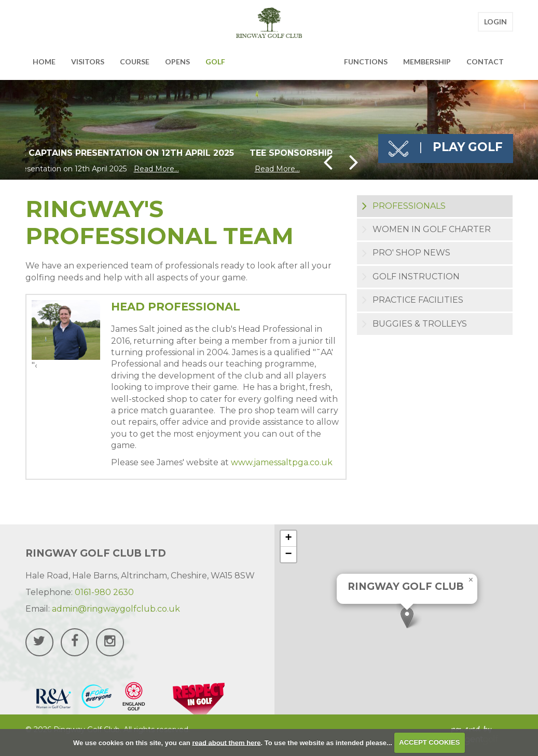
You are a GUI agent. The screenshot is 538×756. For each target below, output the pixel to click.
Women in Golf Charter (432, 229)
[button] (407, 618)
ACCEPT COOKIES (429, 742)
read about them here (226, 742)
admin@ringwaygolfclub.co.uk (116, 609)
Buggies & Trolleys (420, 324)
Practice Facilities (418, 300)
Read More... (156, 169)
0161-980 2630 (104, 592)
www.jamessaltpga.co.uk (282, 462)
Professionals (409, 206)
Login (495, 25)
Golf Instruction (416, 276)
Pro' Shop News (411, 253)
